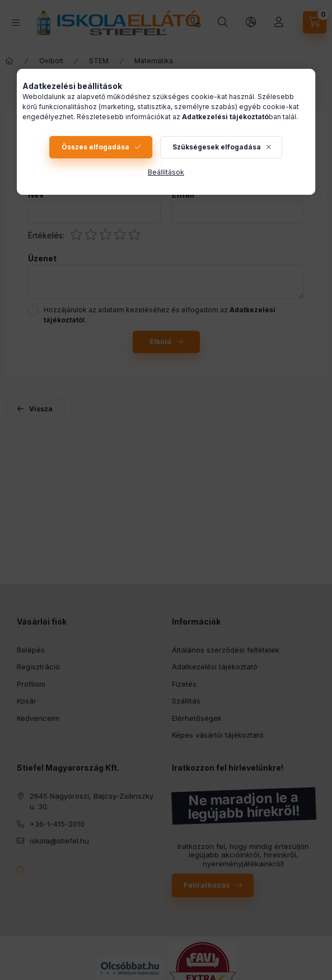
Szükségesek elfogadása (217, 147)
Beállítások (166, 172)
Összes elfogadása (95, 147)
